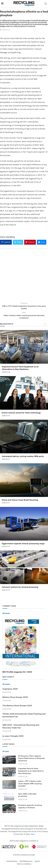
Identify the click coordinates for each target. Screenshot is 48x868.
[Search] (46, 4)
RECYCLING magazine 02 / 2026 (17, 672)
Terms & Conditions (24, 864)
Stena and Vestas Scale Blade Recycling (20, 500)
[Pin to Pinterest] (30, 242)
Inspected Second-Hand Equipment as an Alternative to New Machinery (20, 368)
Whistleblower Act (26, 861)
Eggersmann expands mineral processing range (23, 544)
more (33, 834)
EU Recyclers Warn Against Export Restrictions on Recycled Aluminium (31, 758)
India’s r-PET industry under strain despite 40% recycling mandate (30, 784)
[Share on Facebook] (6, 242)
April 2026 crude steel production (27, 795)
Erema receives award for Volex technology (21, 413)
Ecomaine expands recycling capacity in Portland (30, 806)
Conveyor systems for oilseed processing (20, 587)
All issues (6, 613)
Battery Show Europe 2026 (15, 697)
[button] (4, 864)
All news (6, 751)
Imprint (37, 861)
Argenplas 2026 (10, 689)
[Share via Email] (42, 242)
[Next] (46, 324)
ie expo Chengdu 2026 (13, 736)
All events (6, 684)
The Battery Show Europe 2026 (17, 706)
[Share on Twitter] (18, 242)
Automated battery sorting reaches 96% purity (23, 456)
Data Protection (12, 861)
